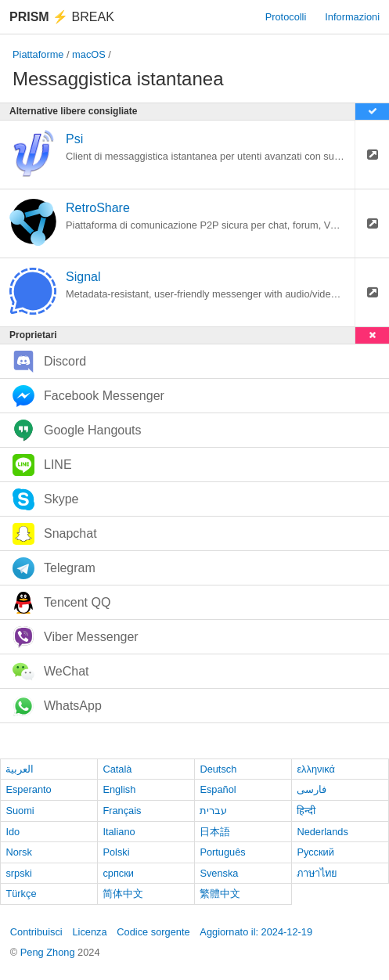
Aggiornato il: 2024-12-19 (256, 932)
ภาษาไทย (317, 873)
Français (122, 811)
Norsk (18, 852)
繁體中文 (220, 894)
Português (222, 852)
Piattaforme (38, 54)
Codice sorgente (153, 932)
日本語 (215, 832)
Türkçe (21, 894)
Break (62, 17)
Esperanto (28, 789)
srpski (18, 873)
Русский (315, 852)
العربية (20, 769)
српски (118, 873)
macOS (89, 54)
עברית (213, 811)
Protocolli (286, 17)
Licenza (89, 932)
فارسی (312, 789)
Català (117, 769)
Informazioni (352, 17)
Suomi (20, 811)
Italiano (119, 832)
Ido (13, 832)
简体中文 (123, 894)
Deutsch (218, 769)
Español (218, 789)
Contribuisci (36, 932)
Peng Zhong (49, 952)
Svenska (219, 873)
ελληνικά (316, 769)
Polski (116, 852)
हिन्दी (306, 811)
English (119, 789)
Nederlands (322, 832)
